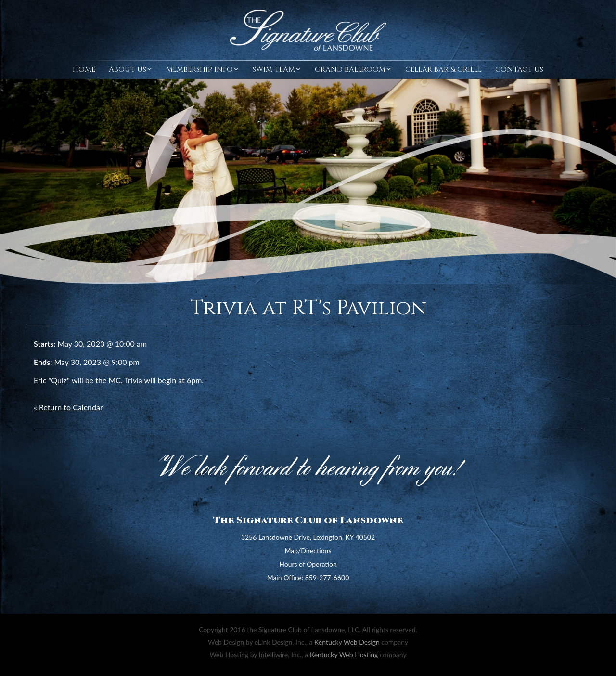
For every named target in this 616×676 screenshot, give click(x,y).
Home (84, 70)
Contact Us (519, 70)
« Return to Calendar (68, 407)
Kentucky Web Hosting (344, 655)
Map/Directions (308, 551)
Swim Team (277, 70)
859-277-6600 (327, 578)
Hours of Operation (308, 564)
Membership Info (203, 70)
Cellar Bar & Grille (443, 70)
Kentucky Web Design (347, 642)
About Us (131, 70)
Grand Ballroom (353, 70)
